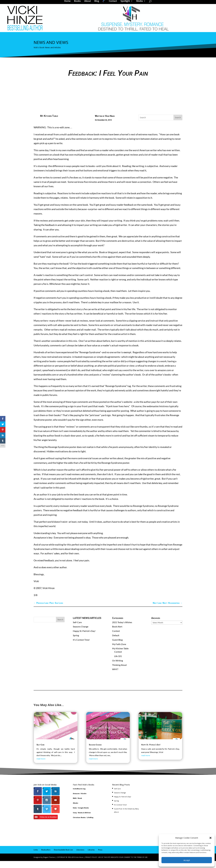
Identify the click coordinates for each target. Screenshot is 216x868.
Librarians (80, 857)
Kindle (84, 800)
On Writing (118, 668)
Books (78, 3)
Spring (76, 642)
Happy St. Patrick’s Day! (84, 638)
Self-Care (77, 629)
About (89, 3)
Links (36, 857)
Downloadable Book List (63, 857)
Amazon (76, 800)
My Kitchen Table (49, 123)
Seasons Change (81, 634)
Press (100, 857)
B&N (75, 805)
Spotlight (124, 3)
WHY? (115, 676)
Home (68, 3)
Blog (98, 3)
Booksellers (46, 857)
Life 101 (118, 663)
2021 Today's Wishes (122, 629)
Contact (112, 3)
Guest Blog (117, 647)
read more (41, 766)
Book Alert (117, 634)
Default (116, 642)
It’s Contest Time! (81, 647)
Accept (187, 860)
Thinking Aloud (119, 672)
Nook (80, 805)
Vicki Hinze (110, 123)
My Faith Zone (119, 651)
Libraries (91, 857)
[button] (210, 838)
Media (139, 3)
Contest (116, 638)
